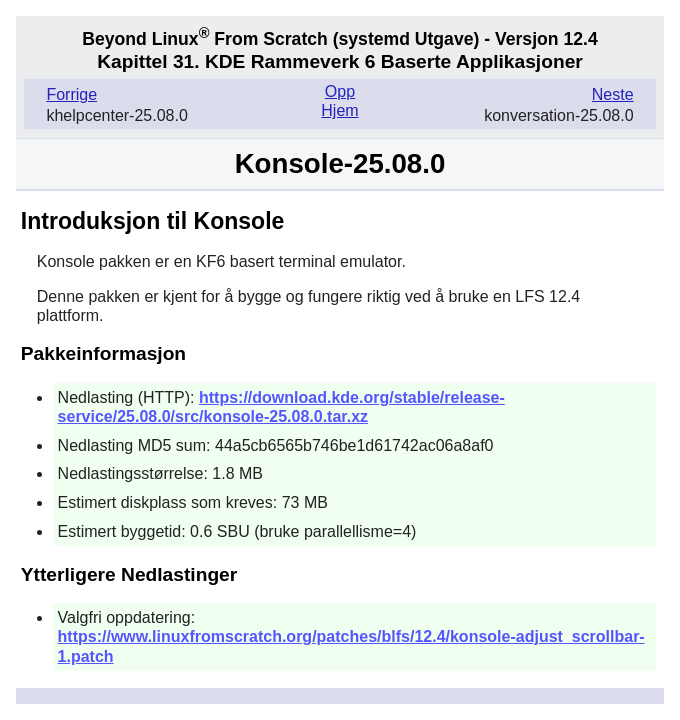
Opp (340, 91)
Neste (613, 94)
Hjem (339, 110)
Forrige (71, 94)
